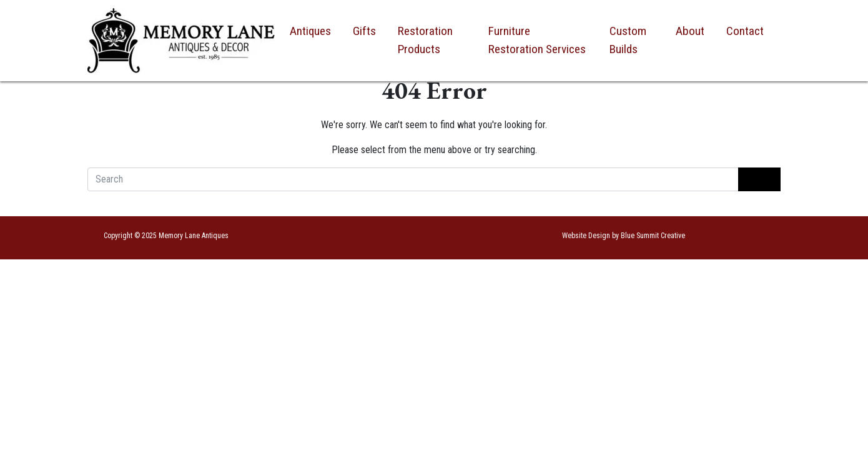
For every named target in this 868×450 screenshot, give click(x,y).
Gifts (364, 31)
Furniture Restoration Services (537, 40)
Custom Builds (628, 40)
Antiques (310, 31)
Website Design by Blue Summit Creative (624, 236)
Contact (745, 31)
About (690, 31)
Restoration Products (425, 40)
